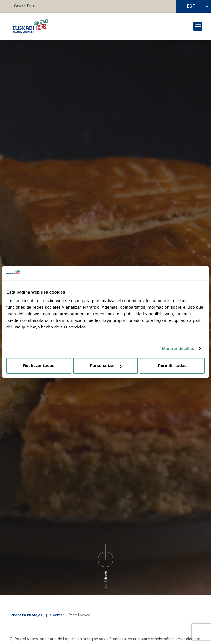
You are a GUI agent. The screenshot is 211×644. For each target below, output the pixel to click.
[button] (198, 26)
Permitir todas (172, 366)
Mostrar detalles (178, 348)
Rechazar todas (39, 366)
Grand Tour (25, 6)
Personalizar (106, 366)
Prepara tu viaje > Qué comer (38, 615)
